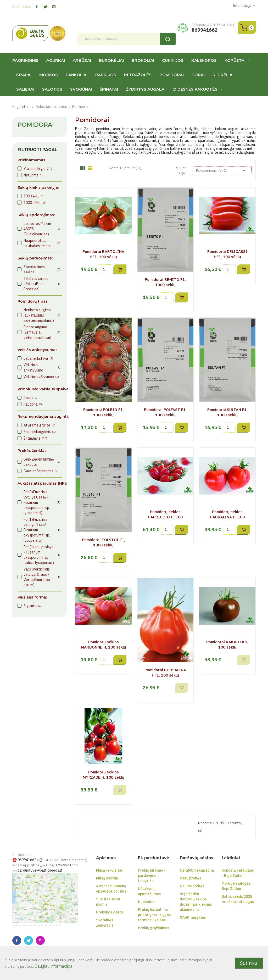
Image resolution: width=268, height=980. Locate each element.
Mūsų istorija (107, 878)
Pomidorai (36, 125)
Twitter (45, 7)
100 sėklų (34, 196)
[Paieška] (127, 39)
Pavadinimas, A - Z (222, 170)
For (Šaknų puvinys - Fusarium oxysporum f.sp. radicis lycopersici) (42, 555)
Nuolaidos (147, 902)
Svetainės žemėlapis (105, 923)
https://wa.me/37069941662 (54, 865)
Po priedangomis (40, 432)
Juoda (31, 398)
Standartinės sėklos (42, 269)
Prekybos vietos (110, 912)
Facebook (37, 7)
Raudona (33, 404)
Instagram (54, 7)
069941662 (27, 860)
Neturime (33, 175)
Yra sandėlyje (38, 169)
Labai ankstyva (38, 358)
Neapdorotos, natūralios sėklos (42, 243)
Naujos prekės (192, 886)
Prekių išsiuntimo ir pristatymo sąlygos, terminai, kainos (155, 915)
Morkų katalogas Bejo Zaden (236, 886)
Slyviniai (33, 606)
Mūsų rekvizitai (109, 870)
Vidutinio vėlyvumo (41, 377)
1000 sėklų (35, 203)
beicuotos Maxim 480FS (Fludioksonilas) (42, 229)
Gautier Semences (41, 471)
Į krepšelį (120, 269)
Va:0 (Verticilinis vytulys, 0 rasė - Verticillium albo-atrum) (42, 577)
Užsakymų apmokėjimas (149, 891)
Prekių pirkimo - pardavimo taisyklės (152, 876)
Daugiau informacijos (53, 966)
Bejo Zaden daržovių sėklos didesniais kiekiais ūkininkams (196, 902)
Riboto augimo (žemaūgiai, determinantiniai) (42, 332)
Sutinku (249, 963)
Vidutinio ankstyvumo (42, 368)
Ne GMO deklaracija (197, 870)
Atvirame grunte (39, 425)
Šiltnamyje (35, 438)
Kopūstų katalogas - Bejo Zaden (238, 873)
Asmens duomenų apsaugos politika (111, 889)
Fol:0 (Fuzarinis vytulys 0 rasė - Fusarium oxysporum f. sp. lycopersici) (42, 502)
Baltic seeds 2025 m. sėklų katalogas (238, 899)
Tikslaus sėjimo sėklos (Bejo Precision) (42, 284)
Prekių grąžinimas (153, 928)
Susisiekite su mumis (108, 902)
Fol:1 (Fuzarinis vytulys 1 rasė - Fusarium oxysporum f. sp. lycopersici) (42, 530)
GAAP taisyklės (193, 917)
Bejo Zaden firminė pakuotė (42, 462)
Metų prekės (190, 878)
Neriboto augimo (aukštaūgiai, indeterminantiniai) (42, 315)
